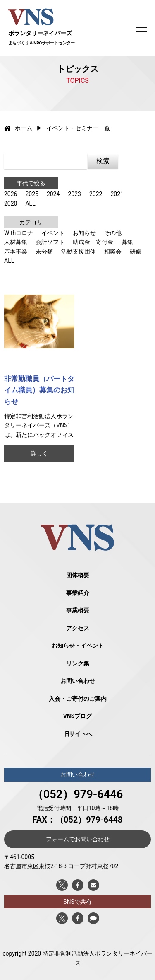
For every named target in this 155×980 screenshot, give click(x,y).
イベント (53, 233)
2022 (96, 194)
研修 (136, 252)
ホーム (18, 128)
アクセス (78, 628)
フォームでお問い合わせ (78, 839)
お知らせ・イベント (78, 646)
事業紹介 (78, 593)
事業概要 (78, 610)
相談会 (113, 252)
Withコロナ (19, 233)
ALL (30, 203)
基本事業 (16, 252)
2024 (53, 194)
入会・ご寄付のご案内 (78, 699)
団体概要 (78, 575)
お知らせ (84, 233)
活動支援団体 (79, 252)
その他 (113, 233)
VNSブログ (78, 716)
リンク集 (78, 663)
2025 (32, 194)
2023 (74, 194)
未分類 (44, 252)
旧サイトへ (78, 734)
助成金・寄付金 (93, 242)
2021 (117, 194)
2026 (11, 194)
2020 (11, 203)
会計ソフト (50, 242)
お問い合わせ (78, 681)
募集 (127, 242)
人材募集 (16, 242)
